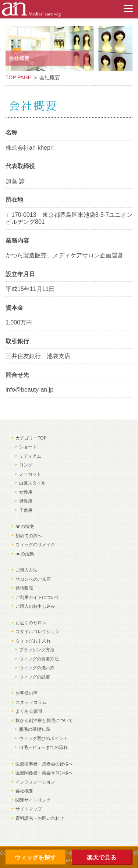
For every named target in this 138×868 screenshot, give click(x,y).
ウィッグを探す (35, 857)
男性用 (26, 501)
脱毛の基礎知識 (35, 729)
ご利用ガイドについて (38, 597)
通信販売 (24, 588)
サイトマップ (29, 809)
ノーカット (30, 474)
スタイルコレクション (38, 632)
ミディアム (30, 456)
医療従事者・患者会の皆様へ (44, 764)
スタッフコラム (31, 702)
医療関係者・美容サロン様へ (44, 773)
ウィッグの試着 (35, 677)
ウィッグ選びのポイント (43, 739)
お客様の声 (26, 693)
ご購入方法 (26, 570)
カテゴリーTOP (31, 438)
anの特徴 (24, 527)
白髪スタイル (32, 483)
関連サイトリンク (33, 800)
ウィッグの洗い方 (37, 668)
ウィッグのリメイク (35, 545)
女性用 (26, 492)
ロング (26, 465)
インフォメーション (35, 782)
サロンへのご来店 (33, 579)
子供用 (26, 510)
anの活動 (24, 554)
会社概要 (24, 791)
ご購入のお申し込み (35, 606)
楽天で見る (102, 857)
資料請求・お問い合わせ (40, 818)
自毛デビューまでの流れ (43, 747)
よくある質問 (29, 711)
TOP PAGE (18, 77)
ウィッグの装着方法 (39, 659)
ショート (28, 447)
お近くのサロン (31, 623)
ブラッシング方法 (37, 650)
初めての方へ (29, 536)
